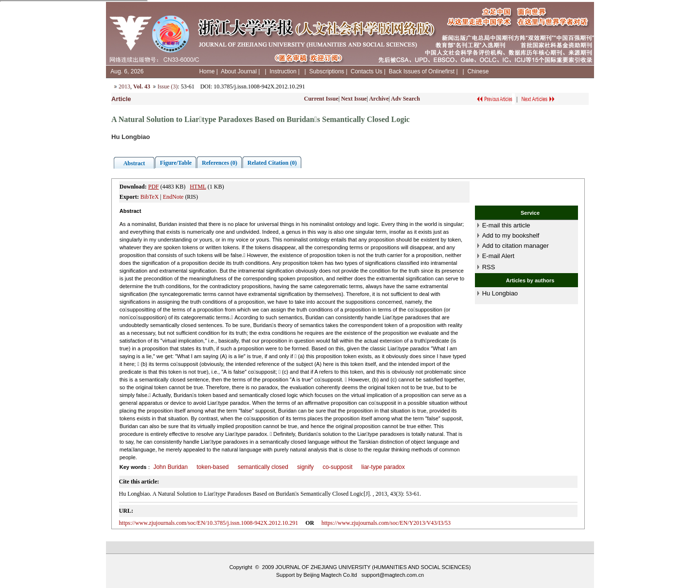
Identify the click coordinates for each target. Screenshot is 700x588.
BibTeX (150, 197)
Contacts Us (366, 71)
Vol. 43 (142, 86)
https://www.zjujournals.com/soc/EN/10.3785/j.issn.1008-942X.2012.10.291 (209, 523)
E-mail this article (506, 225)
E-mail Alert (498, 256)
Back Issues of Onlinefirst (422, 71)
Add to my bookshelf (511, 235)
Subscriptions (327, 71)
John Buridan (170, 467)
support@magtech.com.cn (393, 575)
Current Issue (321, 99)
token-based (213, 467)
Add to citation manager (516, 246)
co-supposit (338, 467)
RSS (489, 267)
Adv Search (405, 99)
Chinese (478, 71)
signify (305, 467)
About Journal (239, 71)
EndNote (173, 197)
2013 (124, 86)
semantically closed (263, 467)
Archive (379, 99)
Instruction (283, 71)
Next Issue (354, 99)
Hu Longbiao (500, 293)
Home (207, 71)
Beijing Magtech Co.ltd (330, 575)
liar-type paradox (383, 467)
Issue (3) (168, 86)
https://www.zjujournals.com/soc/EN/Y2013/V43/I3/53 (386, 523)
